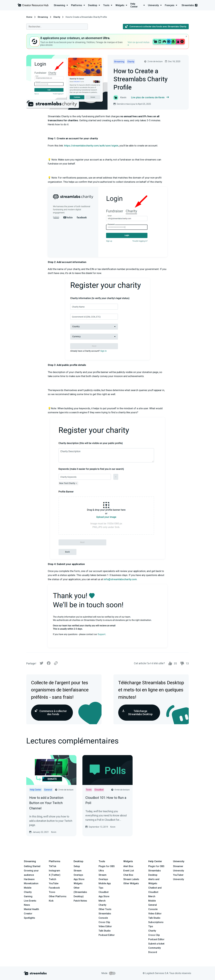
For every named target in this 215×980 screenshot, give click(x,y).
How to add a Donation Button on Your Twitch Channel (46, 803)
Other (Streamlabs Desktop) (80, 892)
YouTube (54, 883)
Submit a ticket (156, 944)
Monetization (31, 883)
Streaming (43, 17)
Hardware (29, 879)
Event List (129, 871)
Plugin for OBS (107, 866)
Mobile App (105, 883)
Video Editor (105, 926)
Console (153, 909)
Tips (101, 888)
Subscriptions (156, 922)
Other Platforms (58, 896)
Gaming (28, 896)
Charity (57, 17)
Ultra (101, 871)
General (153, 905)
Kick (51, 901)
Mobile (28, 888)
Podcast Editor (107, 935)
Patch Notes (80, 901)
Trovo (52, 892)
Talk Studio (105, 931)
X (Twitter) (55, 875)
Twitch (52, 879)
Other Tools (105, 909)
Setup (77, 866)
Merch (102, 901)
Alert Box (128, 866)
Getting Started (32, 866)
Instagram (54, 871)
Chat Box (128, 875)
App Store (79, 879)
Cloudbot (104, 892)
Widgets (78, 883)
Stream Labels (131, 879)
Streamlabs (189, 5)
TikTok (52, 866)
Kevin (54, 832)
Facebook (54, 888)
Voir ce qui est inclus (138, 43)
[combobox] (57, 27)
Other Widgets (131, 883)
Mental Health (31, 909)
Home (29, 17)
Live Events (30, 901)
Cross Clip (104, 922)
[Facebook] (49, 664)
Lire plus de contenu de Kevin (150, 97)
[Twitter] (42, 664)
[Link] (56, 663)
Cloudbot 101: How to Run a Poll (106, 800)
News (27, 905)
